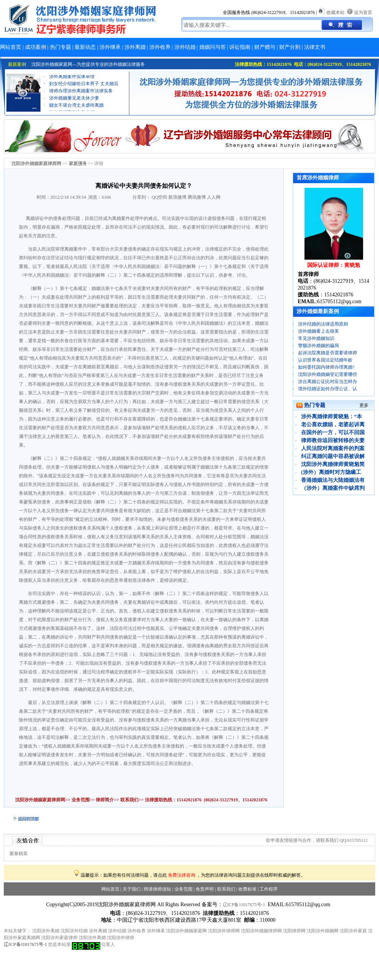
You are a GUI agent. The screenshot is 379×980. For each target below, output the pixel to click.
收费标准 (247, 889)
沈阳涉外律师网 (224, 931)
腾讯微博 (197, 197)
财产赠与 (265, 47)
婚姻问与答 (213, 47)
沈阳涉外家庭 (353, 931)
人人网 (214, 197)
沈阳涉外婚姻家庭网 (186, 931)
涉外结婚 (185, 47)
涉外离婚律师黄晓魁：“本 (332, 417)
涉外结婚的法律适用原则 (323, 324)
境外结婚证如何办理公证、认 (328, 389)
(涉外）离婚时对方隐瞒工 (331, 472)
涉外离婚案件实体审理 (72, 83)
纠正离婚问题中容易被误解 (333, 456)
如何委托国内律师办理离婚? (326, 367)
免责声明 (205, 889)
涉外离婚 (135, 47)
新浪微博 (177, 197)
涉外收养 (160, 47)
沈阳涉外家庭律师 (59, 938)
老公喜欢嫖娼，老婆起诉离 (333, 425)
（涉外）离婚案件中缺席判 (333, 488)
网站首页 (11, 47)
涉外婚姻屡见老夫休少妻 (74, 104)
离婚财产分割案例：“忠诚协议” (81, 75)
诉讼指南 (240, 47)
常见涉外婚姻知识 (316, 338)
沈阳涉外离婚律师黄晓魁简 (333, 464)
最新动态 (85, 47)
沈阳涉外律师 (121, 938)
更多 (364, 405)
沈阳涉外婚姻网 (323, 931)
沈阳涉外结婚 (74, 931)
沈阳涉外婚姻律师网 (261, 931)
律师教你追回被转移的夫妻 (333, 440)
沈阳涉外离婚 (46, 931)
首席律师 (308, 274)
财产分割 (290, 47)
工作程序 (269, 889)
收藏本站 (336, 12)
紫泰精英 (19, 854)
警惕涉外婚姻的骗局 (318, 346)
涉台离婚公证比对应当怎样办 (328, 382)
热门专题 (61, 47)
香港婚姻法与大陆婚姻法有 (333, 480)
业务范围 (81, 800)
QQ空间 (159, 197)
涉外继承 (110, 47)
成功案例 (36, 47)
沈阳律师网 (294, 931)
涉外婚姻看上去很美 (318, 331)
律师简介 (105, 800)
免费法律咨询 (182, 875)
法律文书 (315, 47)
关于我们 (132, 889)
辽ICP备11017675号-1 (244, 905)
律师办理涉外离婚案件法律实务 (81, 97)
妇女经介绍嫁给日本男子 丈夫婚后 (84, 90)
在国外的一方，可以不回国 (333, 432)
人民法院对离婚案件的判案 (333, 448)
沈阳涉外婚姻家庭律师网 (40, 800)
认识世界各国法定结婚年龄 (325, 360)
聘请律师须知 (157, 889)
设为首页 (363, 12)
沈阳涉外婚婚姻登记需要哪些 (328, 374)
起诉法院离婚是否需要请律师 (328, 353)
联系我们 (129, 800)
